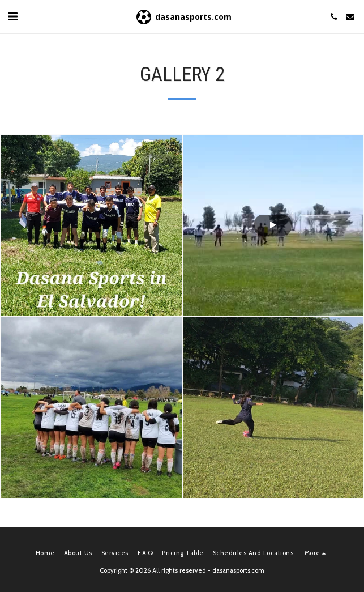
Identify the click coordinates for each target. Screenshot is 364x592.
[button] (12, 16)
